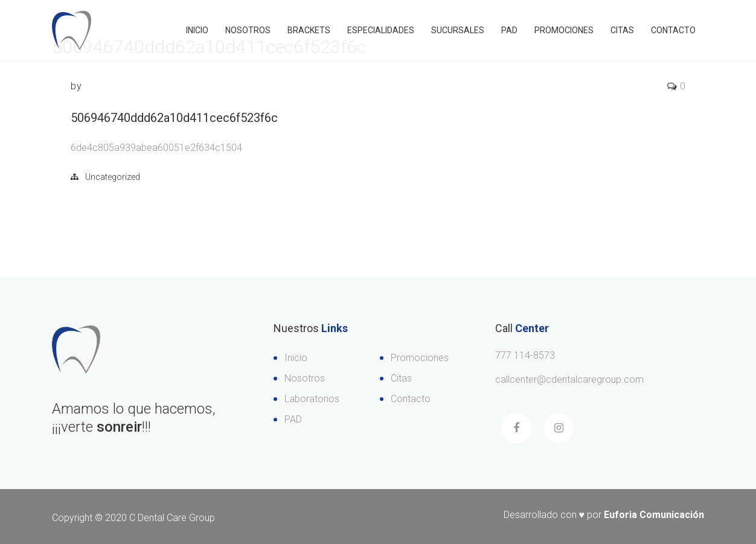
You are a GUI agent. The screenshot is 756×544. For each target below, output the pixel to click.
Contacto (673, 30)
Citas (622, 30)
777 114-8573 (525, 355)
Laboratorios (312, 399)
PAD (509, 30)
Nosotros (248, 30)
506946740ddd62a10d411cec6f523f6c (174, 118)
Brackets (309, 30)
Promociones (564, 30)
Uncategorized (113, 177)
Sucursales (458, 30)
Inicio (197, 30)
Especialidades (381, 30)
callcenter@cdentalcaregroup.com (569, 379)
